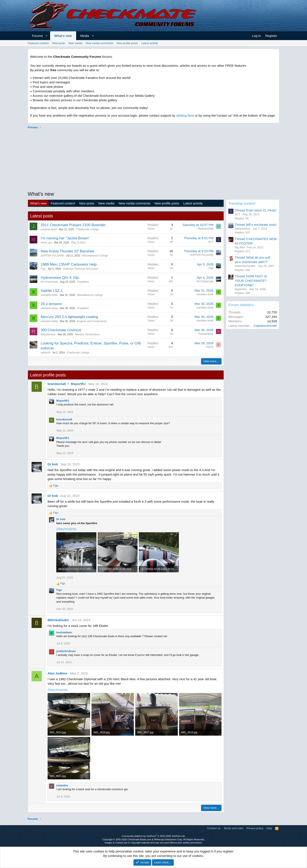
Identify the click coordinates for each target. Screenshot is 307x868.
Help (269, 828)
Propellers (83, 282)
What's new (63, 36)
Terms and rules (233, 828)
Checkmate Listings (88, 229)
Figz (43, 269)
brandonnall (57, 384)
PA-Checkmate (49, 282)
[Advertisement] (153, 161)
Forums (37, 36)
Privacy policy (255, 828)
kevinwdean (64, 632)
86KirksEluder (58, 620)
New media (75, 43)
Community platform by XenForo (153, 836)
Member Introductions (87, 334)
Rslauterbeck (48, 334)
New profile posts (127, 43)
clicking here (185, 115)
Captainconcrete (265, 326)
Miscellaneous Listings (95, 256)
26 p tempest (51, 304)
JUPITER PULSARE (52, 256)
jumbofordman (66, 651)
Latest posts (42, 216)
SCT (211, 242)
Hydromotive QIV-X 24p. (60, 278)
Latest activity (150, 43)
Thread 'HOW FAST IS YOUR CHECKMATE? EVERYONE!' (251, 281)
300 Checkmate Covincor (61, 330)
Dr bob (53, 464)
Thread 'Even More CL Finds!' (256, 210)
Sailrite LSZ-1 (52, 291)
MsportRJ (78, 384)
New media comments (99, 43)
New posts (59, 43)
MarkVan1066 (206, 229)
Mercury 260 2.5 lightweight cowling (69, 317)
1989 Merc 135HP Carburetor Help (69, 264)
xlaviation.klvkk (49, 295)
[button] (47, 36)
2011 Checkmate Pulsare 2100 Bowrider (73, 225)
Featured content (38, 43)
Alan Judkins (57, 673)
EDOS (210, 347)
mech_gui (46, 243)
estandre (62, 785)
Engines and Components (92, 321)
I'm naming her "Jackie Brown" (65, 238)
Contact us (214, 828)
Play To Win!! (79, 243)
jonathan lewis (49, 229)
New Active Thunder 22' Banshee (67, 251)
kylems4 (45, 353)
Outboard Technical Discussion (81, 269)
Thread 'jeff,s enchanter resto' (256, 225)
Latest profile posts (48, 375)
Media (85, 36)
